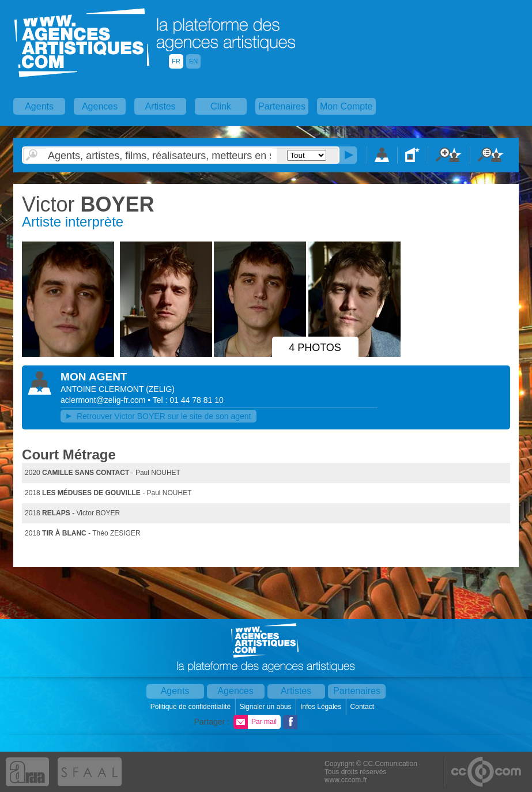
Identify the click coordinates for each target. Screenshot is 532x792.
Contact (363, 707)
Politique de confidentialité (192, 707)
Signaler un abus (266, 707)
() (160, 389)
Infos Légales (322, 707)
